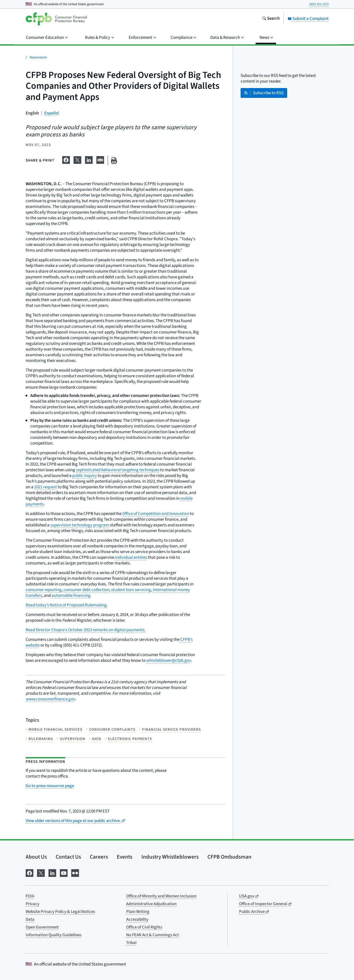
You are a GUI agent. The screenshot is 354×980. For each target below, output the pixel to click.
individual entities (131, 557)
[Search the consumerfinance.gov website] (271, 19)
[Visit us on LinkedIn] (52, 872)
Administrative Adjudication (151, 904)
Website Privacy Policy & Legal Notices (60, 912)
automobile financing (71, 596)
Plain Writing (138, 912)
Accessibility (137, 919)
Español (52, 113)
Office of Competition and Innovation (156, 514)
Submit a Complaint (308, 19)
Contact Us (68, 857)
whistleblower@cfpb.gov (169, 660)
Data (30, 919)
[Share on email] (100, 159)
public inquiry (85, 476)
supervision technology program (80, 525)
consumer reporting (44, 590)
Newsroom (38, 57)
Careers (99, 857)
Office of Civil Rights (144, 927)
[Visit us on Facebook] (30, 872)
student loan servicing (131, 590)
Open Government (42, 927)
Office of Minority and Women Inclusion (161, 896)
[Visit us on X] (41, 872)
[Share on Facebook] (66, 159)
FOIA (30, 896)
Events (125, 857)
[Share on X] (77, 159)
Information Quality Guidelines (53, 935)
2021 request (46, 487)
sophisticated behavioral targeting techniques (118, 470)
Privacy (32, 904)
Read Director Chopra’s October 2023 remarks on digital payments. (86, 630)
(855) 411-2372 (319, 4)
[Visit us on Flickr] (75, 872)
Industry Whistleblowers (170, 857)
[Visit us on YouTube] (64, 872)
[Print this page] (114, 160)
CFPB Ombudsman (229, 857)
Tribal (131, 943)
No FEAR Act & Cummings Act (153, 935)
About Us (36, 857)
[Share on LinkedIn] (89, 159)
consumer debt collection (86, 590)
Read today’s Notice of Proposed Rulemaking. (67, 605)
